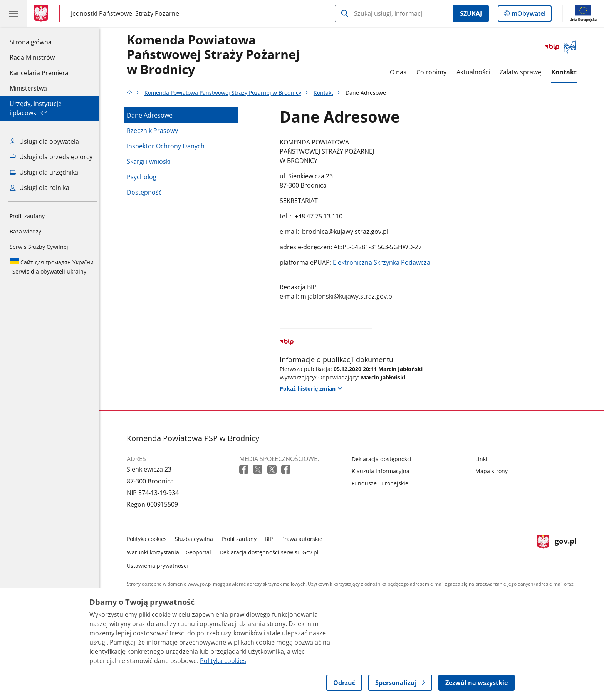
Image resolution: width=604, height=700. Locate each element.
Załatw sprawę (522, 72)
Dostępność (146, 192)
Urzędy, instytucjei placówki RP (36, 108)
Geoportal (201, 552)
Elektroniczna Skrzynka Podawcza (383, 262)
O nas (400, 72)
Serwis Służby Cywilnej (39, 247)
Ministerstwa (28, 88)
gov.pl (559, 551)
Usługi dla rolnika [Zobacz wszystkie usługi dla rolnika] (39, 188)
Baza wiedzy (25, 231)
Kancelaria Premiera (39, 73)
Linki (483, 459)
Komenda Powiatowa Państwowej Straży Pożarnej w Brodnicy (215, 55)
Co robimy (433, 72)
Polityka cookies (149, 539)
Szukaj (471, 13)
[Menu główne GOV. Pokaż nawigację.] (13, 13)
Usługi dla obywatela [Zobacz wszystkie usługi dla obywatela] (44, 141)
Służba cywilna (196, 539)
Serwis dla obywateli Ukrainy (52, 267)
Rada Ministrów (32, 57)
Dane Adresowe (152, 115)
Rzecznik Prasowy (154, 131)
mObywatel (528, 15)
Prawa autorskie (304, 539)
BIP (271, 539)
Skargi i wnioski (151, 161)
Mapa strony (493, 471)
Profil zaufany (27, 216)
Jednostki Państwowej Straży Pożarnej (126, 13)
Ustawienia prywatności (159, 566)
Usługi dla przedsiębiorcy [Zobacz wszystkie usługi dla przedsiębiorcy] (51, 157)
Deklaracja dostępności (383, 459)
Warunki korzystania (155, 552)
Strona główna (39, 42)
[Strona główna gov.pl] (43, 13)
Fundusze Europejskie (382, 483)
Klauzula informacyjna (383, 471)
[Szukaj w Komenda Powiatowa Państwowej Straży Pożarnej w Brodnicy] (394, 13)
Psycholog (143, 177)
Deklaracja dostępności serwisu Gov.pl (271, 552)
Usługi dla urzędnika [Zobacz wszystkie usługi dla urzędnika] (44, 172)
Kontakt (566, 72)
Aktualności (475, 72)
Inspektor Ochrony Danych (168, 146)
